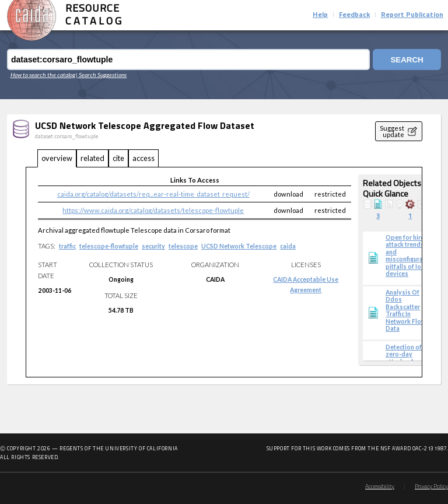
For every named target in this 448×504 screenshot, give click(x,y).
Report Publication (412, 15)
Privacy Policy (431, 487)
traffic (67, 246)
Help (320, 15)
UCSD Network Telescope (239, 246)
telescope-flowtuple (109, 246)
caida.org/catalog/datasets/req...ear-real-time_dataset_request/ (153, 194)
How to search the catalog (43, 75)
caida (288, 246)
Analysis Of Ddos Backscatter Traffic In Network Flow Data (406, 310)
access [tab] (143, 158)
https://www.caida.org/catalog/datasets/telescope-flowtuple (153, 210)
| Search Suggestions (101, 75)
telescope (183, 246)
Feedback (354, 15)
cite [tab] (118, 158)
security (153, 246)
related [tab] (92, 158)
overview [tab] (57, 158)
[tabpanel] (224, 272)
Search (407, 60)
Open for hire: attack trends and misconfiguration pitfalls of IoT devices (410, 256)
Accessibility (380, 487)
